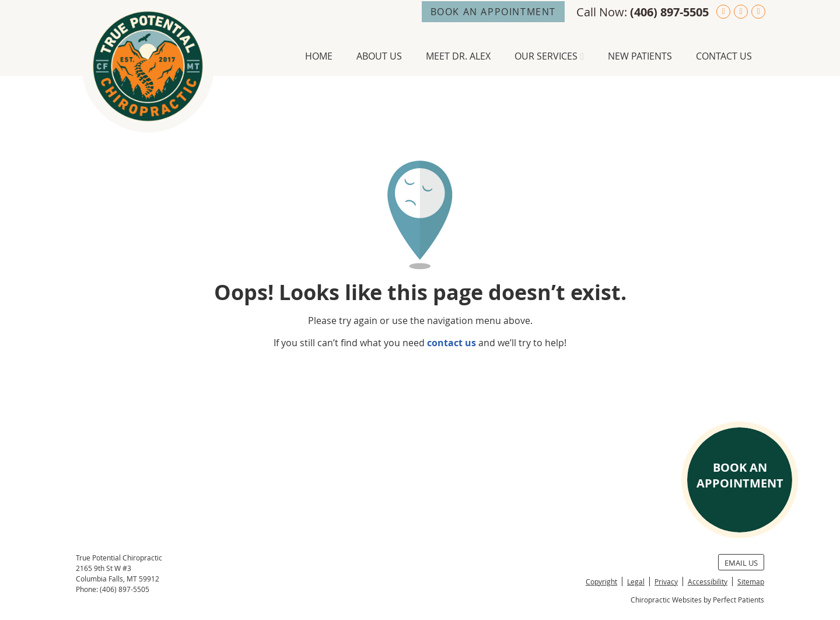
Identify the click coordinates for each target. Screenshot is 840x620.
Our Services (546, 56)
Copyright (601, 581)
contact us (452, 343)
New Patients (640, 56)
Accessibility (708, 581)
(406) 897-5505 (669, 12)
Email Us (741, 563)
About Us (379, 56)
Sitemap (751, 581)
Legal (636, 581)
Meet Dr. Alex (458, 56)
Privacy (666, 581)
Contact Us (724, 56)
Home (319, 56)
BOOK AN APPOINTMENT (493, 12)
